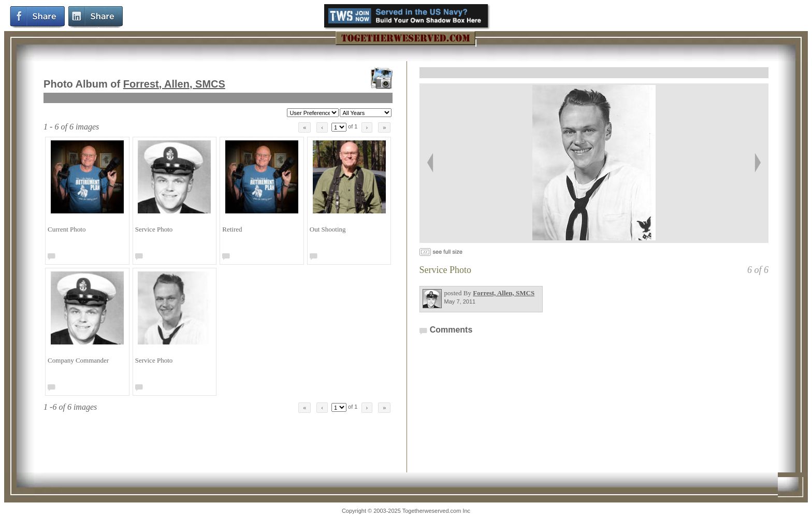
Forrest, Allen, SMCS (174, 84)
